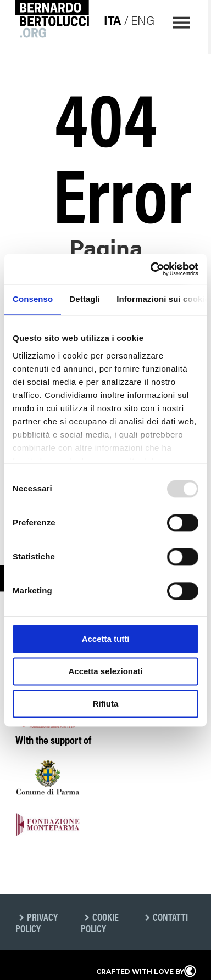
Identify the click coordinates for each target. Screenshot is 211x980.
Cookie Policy (100, 922)
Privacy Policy (37, 922)
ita (111, 20)
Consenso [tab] (33, 299)
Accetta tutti (106, 639)
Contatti (170, 917)
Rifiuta (106, 704)
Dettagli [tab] (85, 299)
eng (141, 20)
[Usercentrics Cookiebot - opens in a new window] (151, 269)
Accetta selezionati (105, 671)
